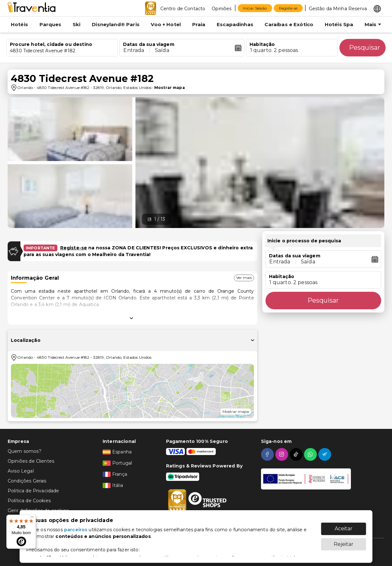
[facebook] (268, 454)
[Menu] (32, 518)
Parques (51, 24)
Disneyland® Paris (116, 24)
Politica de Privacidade (33, 491)
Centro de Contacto (183, 9)
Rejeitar (344, 541)
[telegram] (326, 454)
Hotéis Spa (339, 24)
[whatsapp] (311, 454)
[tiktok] (297, 454)
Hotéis (19, 24)
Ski (76, 24)
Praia (199, 24)
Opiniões (221, 9)
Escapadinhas (235, 24)
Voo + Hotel (166, 24)
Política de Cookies (29, 501)
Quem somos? (25, 451)
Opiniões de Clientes (31, 461)
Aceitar (344, 525)
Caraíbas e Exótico (289, 24)
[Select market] (377, 8)
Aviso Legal (21, 471)
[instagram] (283, 454)
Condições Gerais (27, 481)
